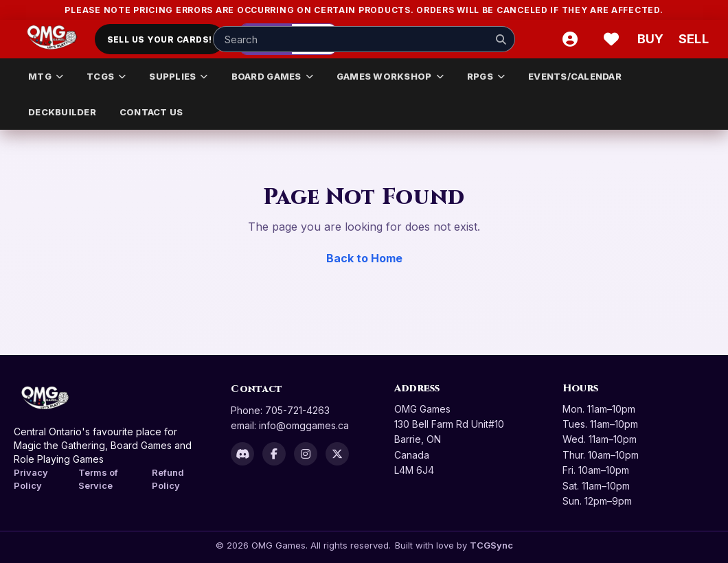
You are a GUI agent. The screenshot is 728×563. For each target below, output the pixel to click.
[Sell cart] (694, 39)
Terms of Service (98, 479)
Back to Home (364, 258)
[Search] (501, 39)
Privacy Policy (31, 479)
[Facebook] (274, 454)
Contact (257, 389)
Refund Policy (168, 479)
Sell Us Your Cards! (160, 39)
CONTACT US (151, 112)
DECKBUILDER (62, 112)
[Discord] (242, 454)
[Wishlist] (611, 39)
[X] (337, 454)
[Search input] (364, 39)
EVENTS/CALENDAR (575, 76)
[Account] (570, 39)
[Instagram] (306, 454)
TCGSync (491, 545)
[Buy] (652, 39)
